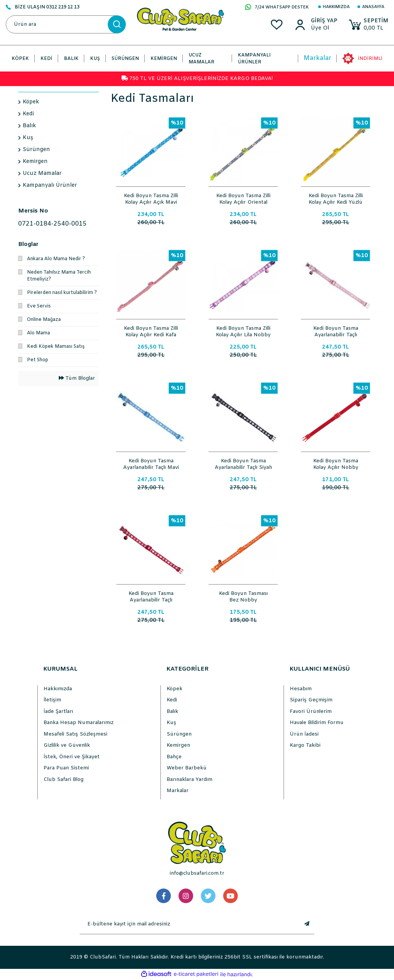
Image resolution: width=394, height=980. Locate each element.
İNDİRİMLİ (370, 59)
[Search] (66, 24)
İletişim (52, 700)
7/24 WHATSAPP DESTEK (277, 8)
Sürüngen (179, 734)
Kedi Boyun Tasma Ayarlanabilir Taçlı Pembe (336, 331)
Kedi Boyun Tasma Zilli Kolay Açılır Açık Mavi (151, 198)
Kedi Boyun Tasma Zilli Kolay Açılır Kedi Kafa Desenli (151, 331)
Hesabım (301, 689)
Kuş (171, 723)
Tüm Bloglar (77, 378)
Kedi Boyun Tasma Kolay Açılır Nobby (336, 463)
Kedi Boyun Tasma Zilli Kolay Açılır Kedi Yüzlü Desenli (336, 198)
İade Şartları (58, 712)
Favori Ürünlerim (311, 712)
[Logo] (180, 19)
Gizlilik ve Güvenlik (67, 745)
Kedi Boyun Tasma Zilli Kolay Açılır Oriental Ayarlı (243, 198)
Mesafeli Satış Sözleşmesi (75, 734)
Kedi (172, 700)
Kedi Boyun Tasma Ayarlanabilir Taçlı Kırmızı (151, 596)
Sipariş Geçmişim (311, 700)
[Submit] (307, 924)
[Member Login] (323, 21)
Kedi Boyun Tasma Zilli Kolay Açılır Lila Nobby (243, 331)
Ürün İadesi (304, 734)
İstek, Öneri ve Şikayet (72, 757)
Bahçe (174, 757)
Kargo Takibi (305, 745)
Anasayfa (373, 7)
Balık (172, 712)
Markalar (317, 58)
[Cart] (368, 25)
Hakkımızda (336, 7)
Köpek (174, 689)
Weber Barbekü (187, 768)
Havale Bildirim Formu (317, 723)
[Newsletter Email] (189, 924)
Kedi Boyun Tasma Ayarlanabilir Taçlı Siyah (243, 463)
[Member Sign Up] (323, 28)
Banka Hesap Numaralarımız (78, 723)
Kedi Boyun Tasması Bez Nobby (243, 596)
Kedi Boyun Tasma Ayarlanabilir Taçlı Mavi (151, 463)
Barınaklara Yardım (189, 780)
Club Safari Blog (63, 780)
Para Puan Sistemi (66, 768)
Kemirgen (178, 745)
